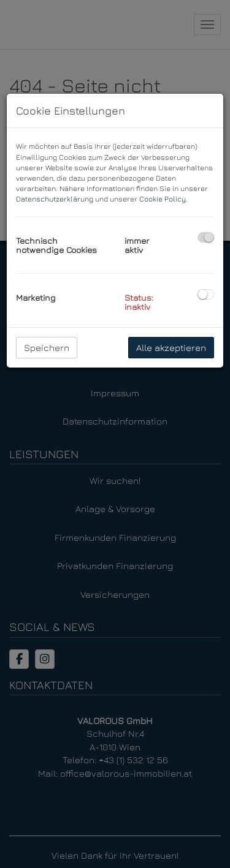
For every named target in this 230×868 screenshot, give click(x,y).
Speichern (47, 348)
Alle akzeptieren (171, 348)
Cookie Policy (163, 199)
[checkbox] (206, 237)
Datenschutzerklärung (55, 199)
